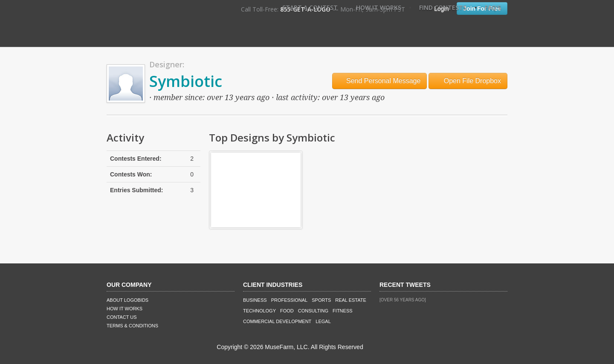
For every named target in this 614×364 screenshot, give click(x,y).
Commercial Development (277, 321)
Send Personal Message (380, 81)
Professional (290, 300)
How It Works (379, 7)
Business (255, 300)
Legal (323, 321)
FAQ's (493, 7)
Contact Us (122, 317)
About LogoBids (127, 300)
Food (287, 311)
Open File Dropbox (468, 81)
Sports (321, 300)
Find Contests (443, 7)
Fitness (342, 311)
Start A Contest (310, 7)
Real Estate (351, 300)
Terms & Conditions (132, 326)
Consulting (313, 311)
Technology (259, 311)
